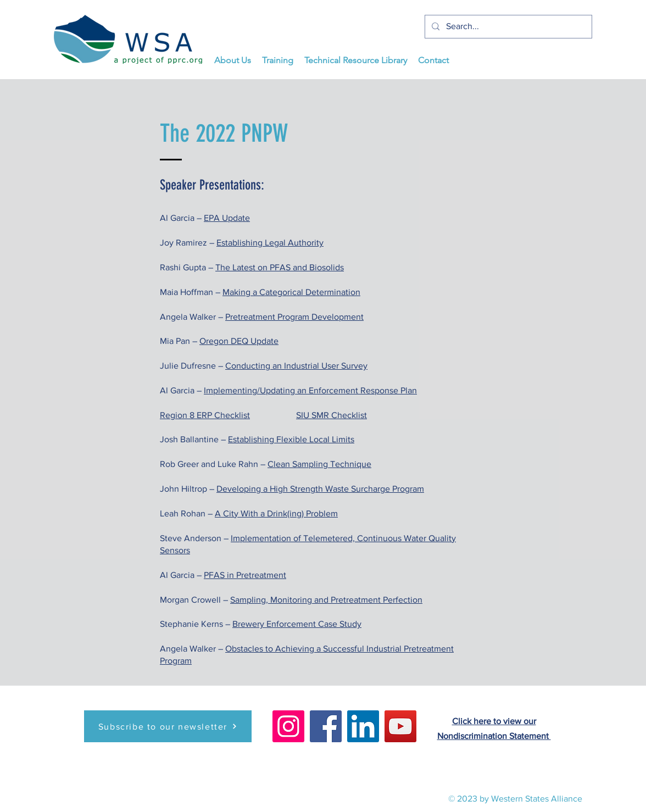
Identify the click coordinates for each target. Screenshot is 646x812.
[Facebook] (326, 726)
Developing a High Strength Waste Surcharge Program (320, 489)
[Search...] (507, 27)
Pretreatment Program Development (294, 317)
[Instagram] (288, 726)
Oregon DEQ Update (239, 341)
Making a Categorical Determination (291, 292)
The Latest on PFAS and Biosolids (280, 267)
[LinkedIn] (363, 726)
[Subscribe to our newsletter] (168, 726)
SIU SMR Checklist (332, 415)
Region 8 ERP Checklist (205, 415)
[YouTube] (400, 726)
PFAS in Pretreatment (245, 575)
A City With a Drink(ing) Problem (276, 513)
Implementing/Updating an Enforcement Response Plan (310, 390)
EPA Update (227, 218)
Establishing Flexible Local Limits (291, 439)
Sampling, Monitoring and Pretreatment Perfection (326, 600)
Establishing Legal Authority (270, 243)
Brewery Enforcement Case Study (297, 624)
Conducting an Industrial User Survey (296, 366)
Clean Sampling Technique (319, 464)
